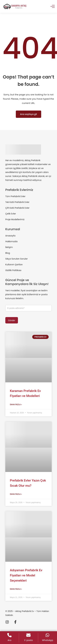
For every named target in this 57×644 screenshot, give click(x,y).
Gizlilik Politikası (13, 270)
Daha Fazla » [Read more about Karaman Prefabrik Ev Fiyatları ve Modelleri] (16, 405)
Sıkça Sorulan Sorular (16, 259)
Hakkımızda (11, 241)
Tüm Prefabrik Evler (15, 196)
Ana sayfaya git (28, 114)
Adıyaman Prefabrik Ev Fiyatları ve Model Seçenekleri (26, 575)
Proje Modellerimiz (15, 219)
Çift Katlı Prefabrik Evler (17, 208)
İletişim (9, 247)
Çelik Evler (11, 214)
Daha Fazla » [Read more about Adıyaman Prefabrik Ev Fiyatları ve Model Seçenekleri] (16, 589)
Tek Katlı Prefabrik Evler (17, 202)
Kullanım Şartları (14, 265)
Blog (8, 253)
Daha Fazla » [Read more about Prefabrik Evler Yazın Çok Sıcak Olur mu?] (16, 494)
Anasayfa (10, 236)
